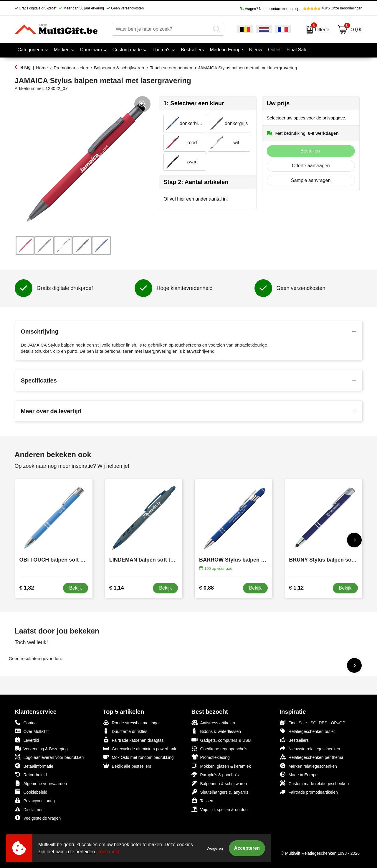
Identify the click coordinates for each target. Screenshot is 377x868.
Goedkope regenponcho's (219, 748)
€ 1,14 (117, 588)
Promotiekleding (211, 757)
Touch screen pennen (171, 68)
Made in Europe (299, 774)
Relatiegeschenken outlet (307, 731)
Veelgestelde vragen (38, 818)
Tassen (202, 800)
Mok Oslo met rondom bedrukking (138, 757)
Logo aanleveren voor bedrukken (49, 757)
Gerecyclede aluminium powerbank (140, 748)
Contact (26, 723)
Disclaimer (29, 809)
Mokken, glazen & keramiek (221, 766)
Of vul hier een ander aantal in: (196, 199)
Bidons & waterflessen (216, 731)
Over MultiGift (32, 731)
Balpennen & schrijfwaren (119, 68)
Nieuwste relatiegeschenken (310, 748)
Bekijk (76, 588)
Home (42, 68)
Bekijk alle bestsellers (127, 766)
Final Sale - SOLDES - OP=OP (313, 722)
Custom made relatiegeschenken (314, 783)
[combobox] (161, 29)
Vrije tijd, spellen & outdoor (220, 809)
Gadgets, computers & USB (221, 740)
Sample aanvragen (311, 180)
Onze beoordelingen (333, 8)
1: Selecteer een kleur (194, 103)
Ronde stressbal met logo (131, 722)
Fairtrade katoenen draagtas (133, 740)
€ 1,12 (296, 588)
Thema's (161, 50)
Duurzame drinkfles (125, 731)
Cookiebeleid (31, 792)
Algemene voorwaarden (41, 783)
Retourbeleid (31, 774)
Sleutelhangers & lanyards (220, 792)
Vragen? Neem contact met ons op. (270, 9)
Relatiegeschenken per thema (312, 757)
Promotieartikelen (71, 68)
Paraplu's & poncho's (215, 774)
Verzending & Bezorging (41, 748)
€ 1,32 (27, 588)
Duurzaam (91, 50)
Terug (25, 67)
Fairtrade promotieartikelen (309, 792)
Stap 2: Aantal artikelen (196, 182)
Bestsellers (294, 740)
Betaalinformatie (34, 766)
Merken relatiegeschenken (308, 766)
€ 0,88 (206, 588)
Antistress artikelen (213, 722)
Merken (62, 50)
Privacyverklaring (35, 800)
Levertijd (27, 740)
